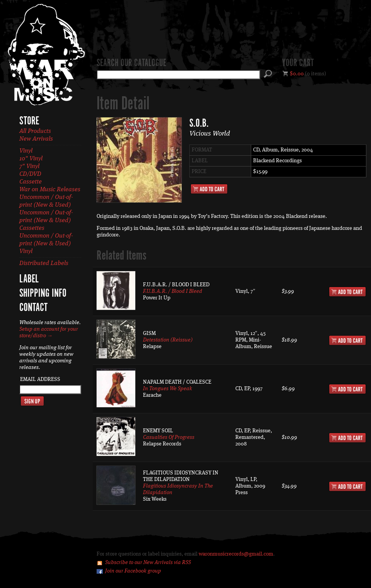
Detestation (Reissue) (168, 340)
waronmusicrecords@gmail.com (236, 554)
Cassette (31, 182)
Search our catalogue (131, 63)
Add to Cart (209, 189)
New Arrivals (36, 139)
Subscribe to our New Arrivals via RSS (148, 563)
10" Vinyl (31, 159)
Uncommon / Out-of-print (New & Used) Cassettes (46, 221)
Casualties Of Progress (169, 437)
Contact (33, 308)
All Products (35, 131)
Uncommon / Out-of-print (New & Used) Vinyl (46, 244)
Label (29, 279)
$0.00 (297, 74)
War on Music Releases (50, 190)
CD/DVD (30, 174)
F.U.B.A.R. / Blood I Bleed (173, 291)
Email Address (40, 379)
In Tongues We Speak (168, 389)
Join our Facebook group (133, 571)
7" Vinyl (29, 167)
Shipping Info (43, 294)
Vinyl (26, 151)
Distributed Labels (44, 263)
